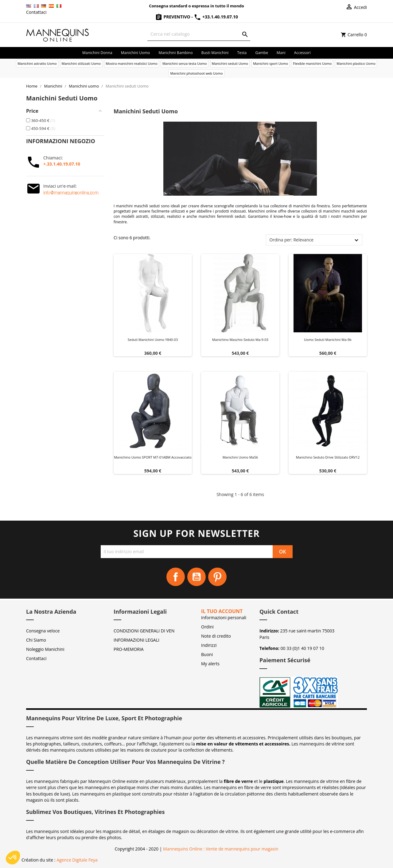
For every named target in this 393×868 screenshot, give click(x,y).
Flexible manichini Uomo (312, 63)
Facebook (176, 577)
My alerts (210, 664)
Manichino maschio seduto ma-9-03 (240, 340)
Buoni (207, 654)
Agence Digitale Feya (77, 860)
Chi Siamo (36, 640)
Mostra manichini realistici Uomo (132, 63)
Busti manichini (215, 53)
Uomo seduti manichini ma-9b (328, 340)
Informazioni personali (224, 618)
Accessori (302, 53)
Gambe (262, 53)
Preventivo (173, 17)
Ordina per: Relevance (291, 240)
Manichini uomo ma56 (240, 457)
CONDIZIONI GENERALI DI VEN (144, 631)
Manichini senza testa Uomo (185, 63)
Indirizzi (209, 645)
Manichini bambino (175, 53)
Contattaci (36, 12)
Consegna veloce (43, 631)
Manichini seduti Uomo (230, 63)
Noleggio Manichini (45, 649)
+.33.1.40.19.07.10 (62, 164)
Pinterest (217, 577)
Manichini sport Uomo (270, 63)
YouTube (196, 577)
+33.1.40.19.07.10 (216, 17)
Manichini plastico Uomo (356, 63)
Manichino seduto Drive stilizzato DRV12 (328, 457)
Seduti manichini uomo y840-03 (153, 340)
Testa (242, 53)
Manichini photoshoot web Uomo (196, 73)
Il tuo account (222, 611)
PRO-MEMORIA (129, 649)
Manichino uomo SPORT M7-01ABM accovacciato (153, 457)
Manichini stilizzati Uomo (81, 63)
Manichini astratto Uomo (37, 63)
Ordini (207, 627)
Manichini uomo (136, 53)
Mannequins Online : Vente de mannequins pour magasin (221, 849)
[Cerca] (199, 34)
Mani (281, 53)
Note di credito (216, 636)
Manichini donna (97, 53)
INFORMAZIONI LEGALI (136, 640)
